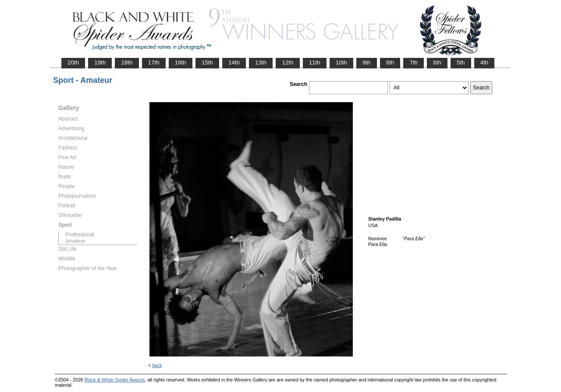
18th (127, 62)
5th (461, 62)
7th (414, 62)
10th (341, 62)
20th (73, 62)
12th (288, 62)
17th (154, 62)
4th (485, 62)
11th (315, 62)
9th (367, 62)
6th (437, 62)
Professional (80, 235)
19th (100, 62)
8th (390, 62)
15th (207, 62)
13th (261, 62)
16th (181, 62)
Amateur (75, 241)
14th (234, 62)
